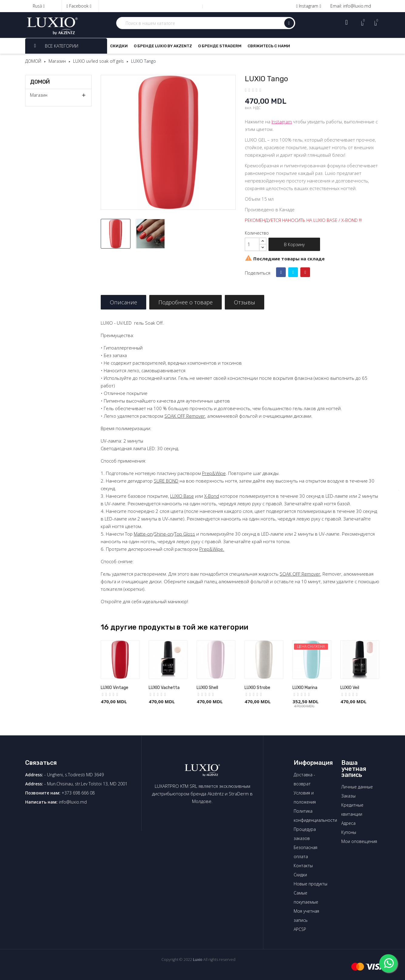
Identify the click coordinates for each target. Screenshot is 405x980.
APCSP (300, 929)
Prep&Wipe (214, 473)
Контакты (303, 866)
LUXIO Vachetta (164, 688)
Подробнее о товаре (186, 302)
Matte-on (143, 534)
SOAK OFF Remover (185, 416)
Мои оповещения (359, 841)
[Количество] (252, 244)
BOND (172, 481)
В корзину (294, 244)
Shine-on (164, 534)
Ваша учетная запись (354, 769)
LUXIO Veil (350, 688)
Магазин (39, 95)
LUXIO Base (182, 496)
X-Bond (212, 496)
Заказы (348, 796)
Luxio (198, 960)
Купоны (349, 832)
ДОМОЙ (40, 82)
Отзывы (245, 302)
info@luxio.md (73, 802)
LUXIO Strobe (257, 688)
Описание (123, 302)
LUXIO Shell (207, 688)
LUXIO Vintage (115, 688)
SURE (159, 481)
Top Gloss (185, 534)
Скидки (300, 875)
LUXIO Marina (305, 688)
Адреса (348, 823)
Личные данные (357, 787)
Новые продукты (310, 884)
